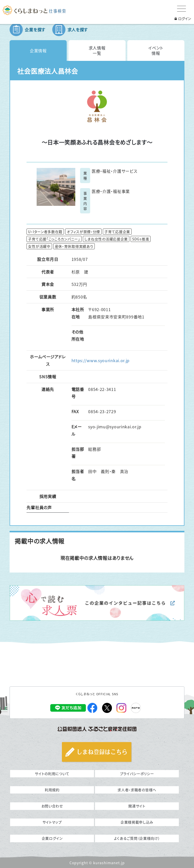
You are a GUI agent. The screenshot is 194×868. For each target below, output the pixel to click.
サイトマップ (52, 822)
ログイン (183, 18)
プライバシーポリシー (137, 774)
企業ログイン (52, 838)
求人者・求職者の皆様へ (137, 790)
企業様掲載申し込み (137, 822)
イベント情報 (156, 50)
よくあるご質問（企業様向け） (137, 838)
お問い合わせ (52, 806)
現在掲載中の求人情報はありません (97, 558)
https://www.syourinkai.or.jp (101, 360)
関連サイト (137, 806)
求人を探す (78, 30)
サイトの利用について (52, 774)
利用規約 (52, 790)
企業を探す (35, 30)
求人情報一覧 (97, 50)
